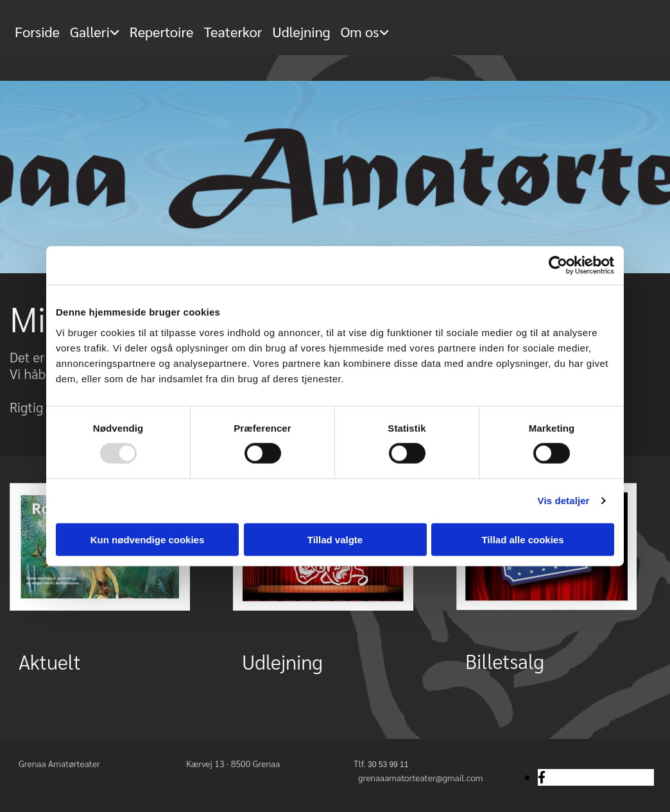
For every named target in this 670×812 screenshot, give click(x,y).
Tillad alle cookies (522, 539)
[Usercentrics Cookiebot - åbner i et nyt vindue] (558, 266)
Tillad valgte (335, 539)
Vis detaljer (564, 501)
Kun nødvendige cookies (148, 539)
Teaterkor (233, 31)
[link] (95, 26)
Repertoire (162, 31)
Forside (37, 31)
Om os (360, 31)
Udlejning (301, 31)
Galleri (90, 31)
